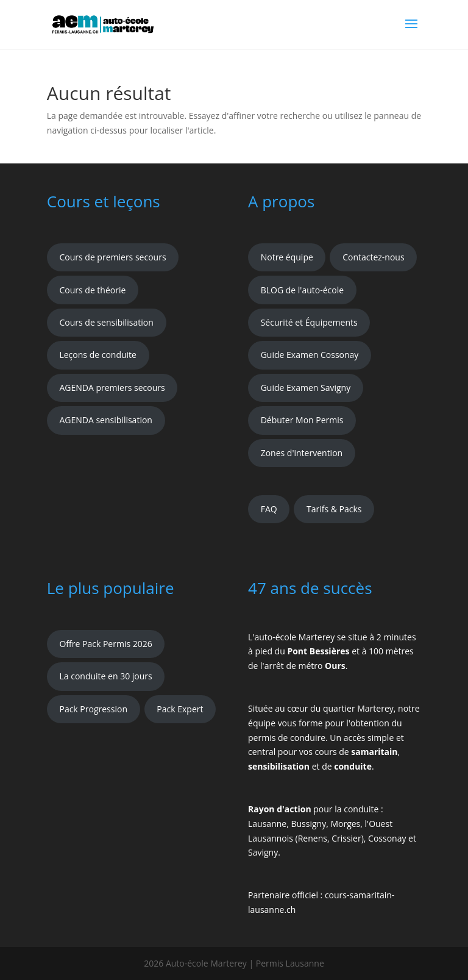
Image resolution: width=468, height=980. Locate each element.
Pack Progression (93, 709)
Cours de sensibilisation (106, 322)
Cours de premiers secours (112, 257)
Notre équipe (287, 257)
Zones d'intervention (302, 453)
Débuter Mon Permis (302, 420)
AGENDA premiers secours (112, 388)
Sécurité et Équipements (309, 322)
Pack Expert (180, 709)
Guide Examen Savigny (306, 388)
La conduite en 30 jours (105, 676)
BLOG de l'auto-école (302, 290)
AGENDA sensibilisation (105, 420)
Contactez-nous (374, 257)
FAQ (269, 509)
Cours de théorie (92, 290)
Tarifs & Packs (334, 509)
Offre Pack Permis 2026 (105, 644)
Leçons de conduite (98, 355)
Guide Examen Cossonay (310, 355)
